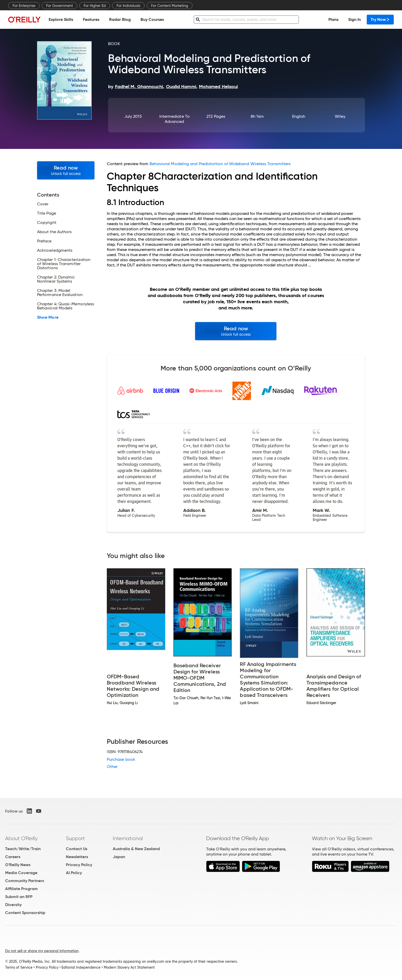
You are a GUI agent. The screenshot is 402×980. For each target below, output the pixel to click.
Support (75, 838)
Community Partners (25, 881)
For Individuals (128, 6)
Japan (119, 857)
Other (112, 767)
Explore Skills (61, 19)
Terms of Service (19, 967)
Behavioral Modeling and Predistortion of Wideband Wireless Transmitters (220, 164)
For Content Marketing (170, 6)
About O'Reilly (21, 838)
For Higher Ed (95, 6)
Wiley (340, 116)
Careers (13, 857)
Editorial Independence (81, 967)
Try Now (380, 19)
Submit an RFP (19, 897)
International (128, 838)
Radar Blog (120, 19)
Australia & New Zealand (136, 849)
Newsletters (77, 857)
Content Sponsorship (25, 913)
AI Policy (74, 873)
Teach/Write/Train (23, 849)
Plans (333, 19)
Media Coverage (21, 873)
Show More (48, 317)
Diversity (13, 905)
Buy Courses (152, 19)
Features (91, 19)
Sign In (355, 19)
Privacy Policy (79, 865)
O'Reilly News (18, 865)
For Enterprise (24, 6)
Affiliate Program (21, 889)
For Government (59, 6)
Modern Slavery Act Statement (129, 967)
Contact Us (77, 849)
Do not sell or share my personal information (42, 951)
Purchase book (121, 759)
